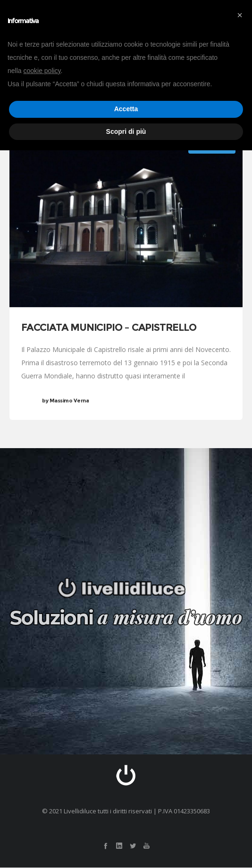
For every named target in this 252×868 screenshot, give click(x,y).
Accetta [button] (126, 109)
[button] (240, 15)
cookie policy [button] (42, 71)
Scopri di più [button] (126, 131)
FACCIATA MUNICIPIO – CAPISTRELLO (109, 328)
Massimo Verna (65, 401)
